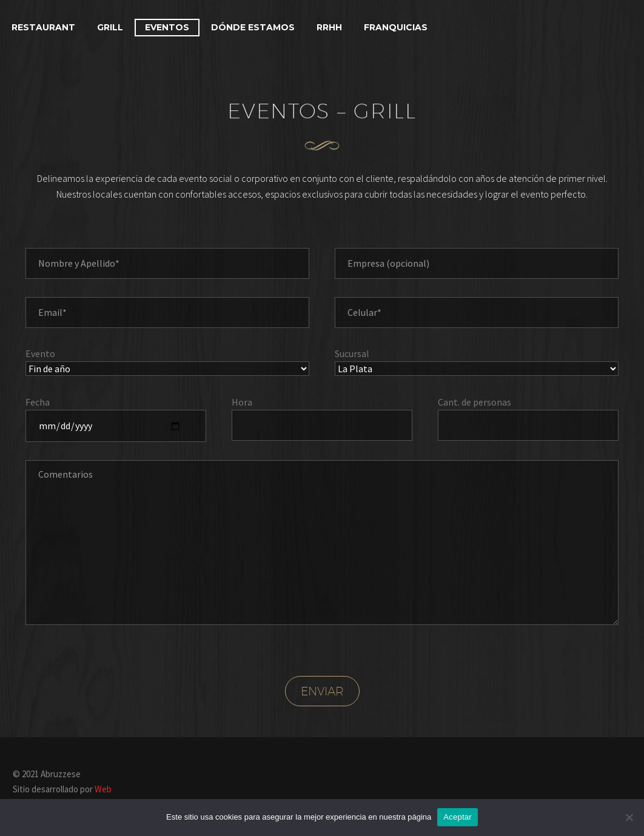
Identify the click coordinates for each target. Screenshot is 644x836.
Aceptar (458, 817)
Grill (110, 27)
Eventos (167, 27)
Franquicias (396, 27)
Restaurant (43, 27)
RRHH (329, 27)
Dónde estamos (253, 27)
